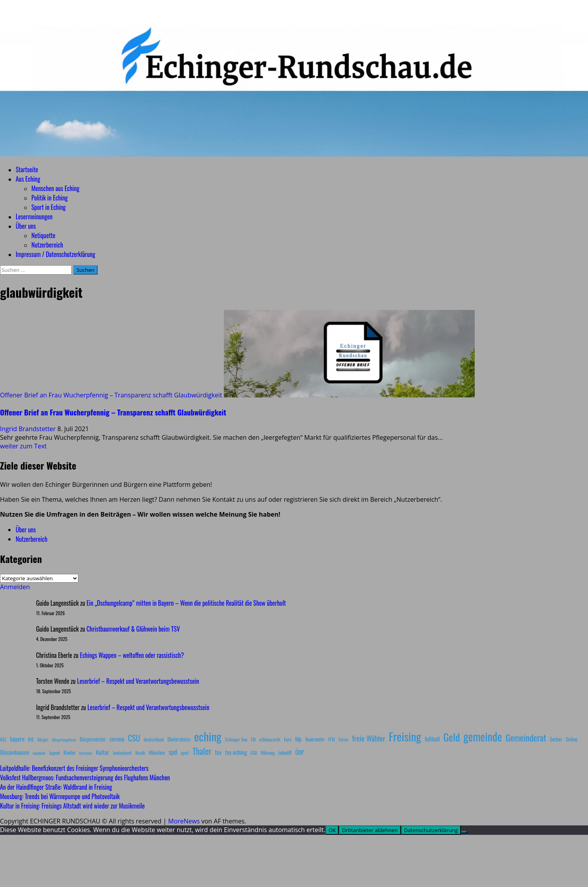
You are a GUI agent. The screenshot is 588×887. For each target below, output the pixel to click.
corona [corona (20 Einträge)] (117, 739)
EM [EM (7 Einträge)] (253, 739)
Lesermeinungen (34, 217)
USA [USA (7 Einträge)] (254, 753)
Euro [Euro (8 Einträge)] (288, 739)
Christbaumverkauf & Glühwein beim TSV (133, 629)
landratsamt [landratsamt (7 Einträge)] (122, 753)
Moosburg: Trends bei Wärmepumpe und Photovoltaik (60, 796)
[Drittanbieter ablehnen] (464, 832)
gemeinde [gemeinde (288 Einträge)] (483, 736)
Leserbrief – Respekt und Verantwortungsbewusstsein (138, 681)
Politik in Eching (50, 198)
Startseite (27, 169)
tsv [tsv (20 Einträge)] (218, 752)
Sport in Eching (48, 207)
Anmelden (15, 587)
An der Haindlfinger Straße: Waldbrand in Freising (56, 787)
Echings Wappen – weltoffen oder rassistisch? (132, 655)
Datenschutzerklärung (431, 830)
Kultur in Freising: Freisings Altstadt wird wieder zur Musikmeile (72, 806)
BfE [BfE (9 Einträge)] (31, 739)
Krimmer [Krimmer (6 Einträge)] (86, 753)
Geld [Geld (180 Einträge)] (452, 737)
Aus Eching (28, 179)
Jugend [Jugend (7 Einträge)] (54, 753)
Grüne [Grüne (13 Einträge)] (572, 739)
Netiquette (43, 235)
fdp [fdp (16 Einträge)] (298, 739)
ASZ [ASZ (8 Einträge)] (3, 739)
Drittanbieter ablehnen (370, 830)
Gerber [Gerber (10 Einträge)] (556, 739)
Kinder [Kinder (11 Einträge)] (70, 752)
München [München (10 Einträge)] (157, 753)
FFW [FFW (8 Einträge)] (332, 739)
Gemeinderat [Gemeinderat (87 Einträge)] (526, 737)
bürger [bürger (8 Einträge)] (43, 739)
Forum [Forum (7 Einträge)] (344, 739)
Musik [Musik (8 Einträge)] (140, 753)
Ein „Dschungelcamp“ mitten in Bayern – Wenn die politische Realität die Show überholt (186, 603)
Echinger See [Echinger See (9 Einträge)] (236, 739)
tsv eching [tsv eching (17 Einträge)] (236, 752)
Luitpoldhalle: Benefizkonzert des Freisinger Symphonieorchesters (74, 768)
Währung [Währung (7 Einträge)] (268, 753)
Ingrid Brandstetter (29, 429)
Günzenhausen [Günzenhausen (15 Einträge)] (15, 752)
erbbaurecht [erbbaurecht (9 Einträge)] (270, 739)
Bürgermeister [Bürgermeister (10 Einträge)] (93, 739)
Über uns (26, 226)
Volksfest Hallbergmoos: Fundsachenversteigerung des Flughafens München (85, 778)
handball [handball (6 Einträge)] (39, 753)
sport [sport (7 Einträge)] (185, 753)
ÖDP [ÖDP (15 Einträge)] (299, 752)
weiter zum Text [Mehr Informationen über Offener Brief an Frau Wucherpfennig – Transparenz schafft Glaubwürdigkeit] (23, 446)
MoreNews (184, 821)
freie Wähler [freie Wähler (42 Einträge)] (369, 738)
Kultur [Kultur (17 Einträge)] (103, 752)
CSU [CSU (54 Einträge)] (134, 738)
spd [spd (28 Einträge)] (173, 752)
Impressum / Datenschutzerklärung (55, 254)
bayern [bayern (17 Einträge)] (17, 739)
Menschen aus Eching (55, 188)
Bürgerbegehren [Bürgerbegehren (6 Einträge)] (64, 739)
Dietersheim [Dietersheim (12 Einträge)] (179, 739)
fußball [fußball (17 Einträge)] (432, 739)
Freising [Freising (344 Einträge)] (405, 736)
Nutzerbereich (47, 245)
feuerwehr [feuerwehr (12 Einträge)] (315, 739)
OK (332, 830)
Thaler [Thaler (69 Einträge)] (202, 751)
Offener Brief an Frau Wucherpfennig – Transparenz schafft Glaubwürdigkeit (111, 395)
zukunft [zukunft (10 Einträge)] (285, 753)
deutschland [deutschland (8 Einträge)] (154, 739)
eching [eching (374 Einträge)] (208, 736)
